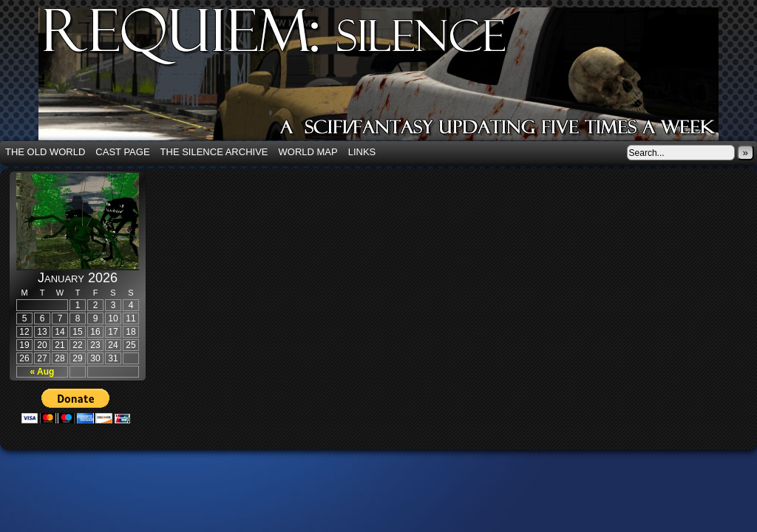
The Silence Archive (214, 152)
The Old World (45, 152)
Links (362, 152)
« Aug (43, 372)
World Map (308, 152)
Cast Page (122, 152)
